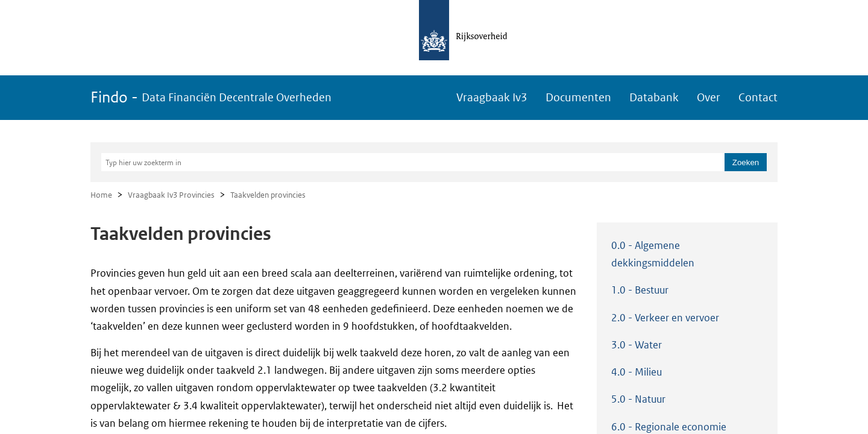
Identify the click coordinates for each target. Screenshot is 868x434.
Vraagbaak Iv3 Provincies (171, 195)
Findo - (211, 97)
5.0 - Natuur (638, 399)
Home (101, 195)
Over (709, 97)
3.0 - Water (637, 345)
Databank (654, 97)
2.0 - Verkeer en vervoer (665, 318)
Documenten (578, 97)
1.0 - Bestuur (640, 290)
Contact (758, 97)
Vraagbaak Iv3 (492, 97)
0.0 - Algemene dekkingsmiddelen (653, 254)
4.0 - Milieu (637, 372)
